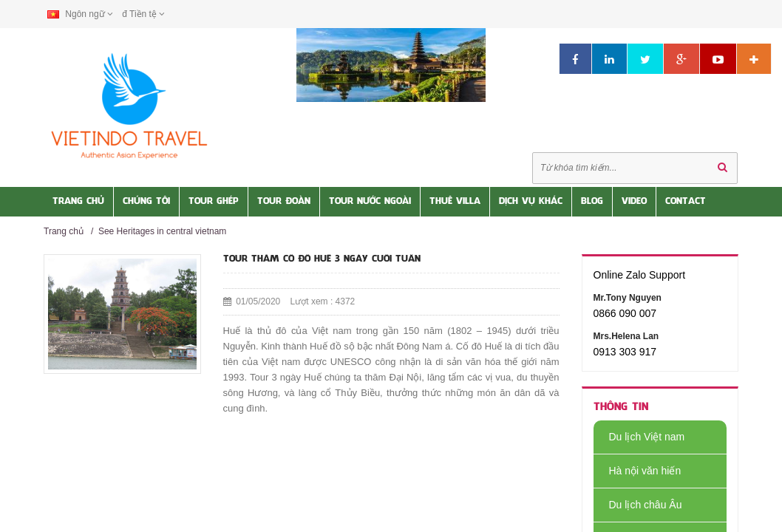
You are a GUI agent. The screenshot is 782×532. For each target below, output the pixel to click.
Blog (592, 202)
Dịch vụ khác (531, 202)
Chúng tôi (146, 202)
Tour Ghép (214, 202)
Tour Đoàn (284, 202)
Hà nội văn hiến (637, 471)
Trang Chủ (78, 202)
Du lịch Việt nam (639, 437)
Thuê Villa (455, 202)
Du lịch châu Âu (638, 505)
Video (634, 202)
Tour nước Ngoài (370, 202)
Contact (686, 202)
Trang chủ (64, 231)
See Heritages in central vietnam (162, 231)
